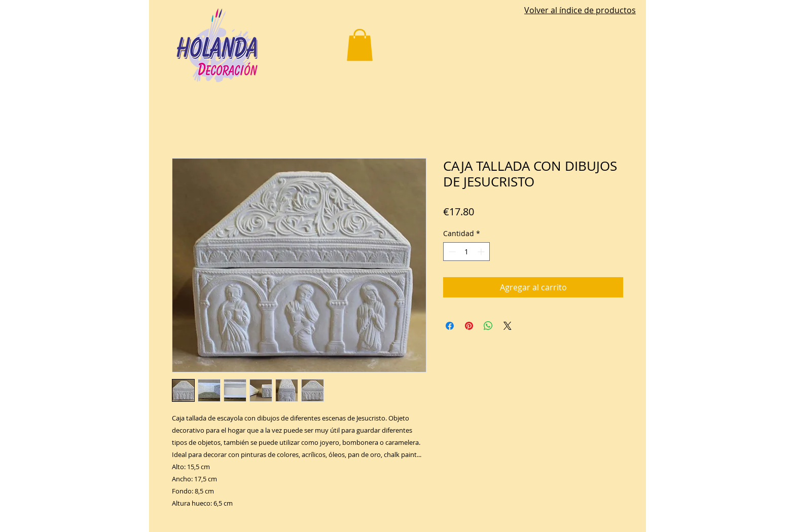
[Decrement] (451, 252)
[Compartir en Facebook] (450, 326)
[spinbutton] (466, 252)
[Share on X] (508, 326)
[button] (360, 45)
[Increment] (482, 252)
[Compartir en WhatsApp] (488, 326)
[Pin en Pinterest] (469, 326)
